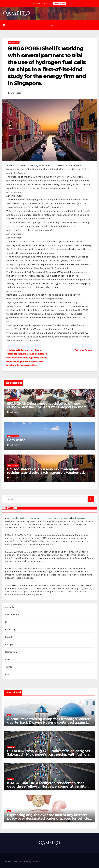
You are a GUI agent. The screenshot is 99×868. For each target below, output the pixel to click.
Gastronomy (14, 42)
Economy (10, 629)
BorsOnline (16, 440)
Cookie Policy (25, 862)
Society (9, 637)
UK (7, 622)
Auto (8, 674)
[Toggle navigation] (52, 25)
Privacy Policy (11, 862)
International (12, 615)
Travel (8, 667)
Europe (9, 644)
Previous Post (84, 350)
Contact (37, 862)
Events (9, 659)
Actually (10, 607)
